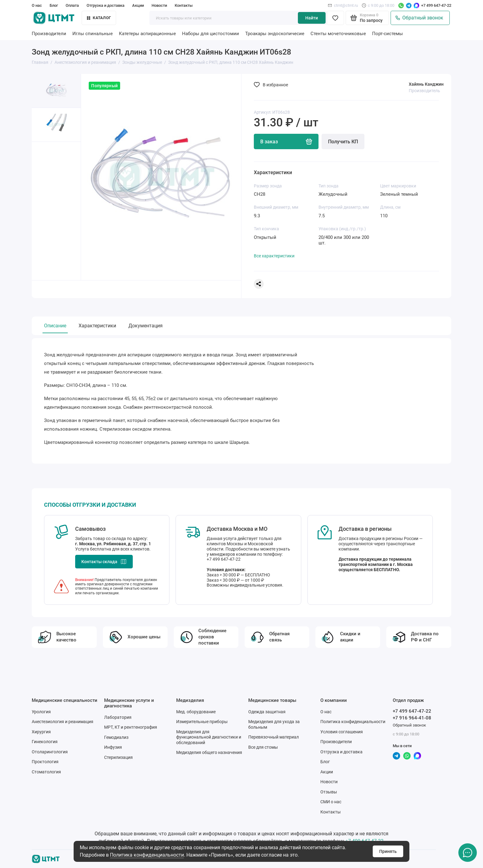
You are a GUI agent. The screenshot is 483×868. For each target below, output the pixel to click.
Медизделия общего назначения (209, 752)
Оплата (72, 5)
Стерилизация (118, 757)
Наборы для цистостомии (211, 34)
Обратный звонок (419, 18)
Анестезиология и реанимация (63, 722)
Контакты (184, 5)
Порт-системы (388, 34)
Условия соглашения (342, 732)
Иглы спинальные (93, 34)
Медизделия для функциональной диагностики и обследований (209, 737)
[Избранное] (335, 18)
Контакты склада (104, 562)
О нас (37, 5)
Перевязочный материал (274, 737)
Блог (54, 5)
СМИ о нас (331, 802)
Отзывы (329, 792)
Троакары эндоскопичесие (275, 34)
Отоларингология (50, 752)
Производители (49, 34)
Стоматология (46, 772)
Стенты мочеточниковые (338, 34)
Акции (138, 5)
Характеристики (97, 326)
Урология (41, 712)
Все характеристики (274, 256)
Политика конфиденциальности (147, 855)
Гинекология (45, 742)
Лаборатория (118, 717)
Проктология (45, 762)
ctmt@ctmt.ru (343, 5)
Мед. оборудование (196, 712)
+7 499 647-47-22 (436, 5)
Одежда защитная (267, 712)
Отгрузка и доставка (106, 5)
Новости (159, 5)
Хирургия (41, 732)
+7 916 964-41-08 (412, 718)
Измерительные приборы (202, 722)
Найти (312, 18)
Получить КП (343, 142)
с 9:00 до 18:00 (378, 5)
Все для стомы (263, 747)
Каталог (99, 18)
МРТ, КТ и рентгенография (131, 727)
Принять (388, 851)
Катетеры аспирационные (147, 34)
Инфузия (113, 747)
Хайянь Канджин (426, 84)
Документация (146, 326)
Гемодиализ (116, 737)
